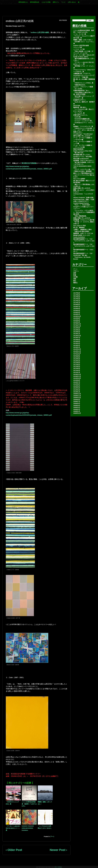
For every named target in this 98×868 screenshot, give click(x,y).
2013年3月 (77, 343)
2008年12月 (77, 413)
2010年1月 (77, 392)
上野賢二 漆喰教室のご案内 (82, 230)
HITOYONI (77, 106)
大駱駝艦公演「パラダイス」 (82, 73)
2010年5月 (77, 386)
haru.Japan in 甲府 (79, 226)
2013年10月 (77, 336)
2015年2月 (77, 322)
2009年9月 (77, 400)
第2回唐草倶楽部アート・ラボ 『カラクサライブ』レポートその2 (84, 241)
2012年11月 (77, 351)
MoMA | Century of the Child (83, 151)
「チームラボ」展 (79, 113)
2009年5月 (77, 403)
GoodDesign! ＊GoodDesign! (83, 134)
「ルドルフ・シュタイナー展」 (83, 121)
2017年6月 (77, 295)
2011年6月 (77, 367)
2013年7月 (77, 338)
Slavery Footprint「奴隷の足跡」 (84, 198)
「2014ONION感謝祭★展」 (82, 119)
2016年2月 (77, 314)
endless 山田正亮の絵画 (40, 32)
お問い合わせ (72, 2)
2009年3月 (77, 407)
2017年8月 (77, 293)
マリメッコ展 (78, 47)
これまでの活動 (46, 2)
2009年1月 (77, 411)
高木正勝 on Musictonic (81, 159)
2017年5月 (77, 297)
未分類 (75, 277)
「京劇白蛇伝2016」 (80, 85)
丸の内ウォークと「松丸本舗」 (83, 157)
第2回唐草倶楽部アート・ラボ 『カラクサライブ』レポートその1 (84, 246)
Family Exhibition (79, 237)
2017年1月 (77, 303)
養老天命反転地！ (79, 149)
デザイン (76, 271)
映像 (75, 275)
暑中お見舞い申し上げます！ (82, 136)
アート (52, 837)
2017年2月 (77, 301)
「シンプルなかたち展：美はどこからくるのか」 (45, 827)
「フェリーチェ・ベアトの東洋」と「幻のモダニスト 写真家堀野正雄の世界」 (84, 212)
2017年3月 (77, 299)
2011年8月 (77, 365)
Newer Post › (58, 850)
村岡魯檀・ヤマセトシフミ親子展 (84, 220)
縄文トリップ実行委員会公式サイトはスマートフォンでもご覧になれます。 (84, 175)
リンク (63, 2)
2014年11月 (77, 326)
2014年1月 (77, 334)
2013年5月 (77, 341)
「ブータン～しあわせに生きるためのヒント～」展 (13, 828)
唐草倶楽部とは (23, 2)
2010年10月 (77, 378)
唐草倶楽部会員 (35, 2)
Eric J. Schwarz (58, 867)
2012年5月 (77, 359)
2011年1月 (77, 372)
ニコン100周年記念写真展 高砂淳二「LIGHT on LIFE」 (29, 804)
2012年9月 (77, 355)
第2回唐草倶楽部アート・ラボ (83, 253)
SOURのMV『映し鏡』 (81, 255)
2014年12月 (77, 324)
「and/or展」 (78, 117)
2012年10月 (77, 353)
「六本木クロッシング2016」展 (12, 803)
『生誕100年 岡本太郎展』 (82, 231)
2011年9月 (77, 363)
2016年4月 (77, 310)
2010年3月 (77, 388)
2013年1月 (77, 347)
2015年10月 (77, 316)
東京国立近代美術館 (29, 163)
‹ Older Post (14, 850)
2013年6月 (77, 340)
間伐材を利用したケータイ (82, 235)
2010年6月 (77, 384)
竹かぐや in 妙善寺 (79, 179)
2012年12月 (77, 349)
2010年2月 (77, 390)
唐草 (75, 273)
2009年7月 (77, 402)
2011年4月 (77, 371)
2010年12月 (77, 374)
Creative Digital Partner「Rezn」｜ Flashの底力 (82, 204)
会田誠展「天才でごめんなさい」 (84, 160)
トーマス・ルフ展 (79, 49)
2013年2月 (77, 345)
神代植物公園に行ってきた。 (82, 155)
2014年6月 (77, 330)
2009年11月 (77, 396)
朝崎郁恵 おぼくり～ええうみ (83, 233)
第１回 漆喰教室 (79, 228)
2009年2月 (77, 409)
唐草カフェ (56, 2)
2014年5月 (77, 332)
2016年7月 (77, 307)
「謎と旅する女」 (79, 153)
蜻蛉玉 (75, 283)
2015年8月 (77, 318)
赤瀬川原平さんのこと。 (81, 115)
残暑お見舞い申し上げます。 (82, 188)
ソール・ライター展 (80, 34)
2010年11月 (77, 376)
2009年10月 (77, 398)
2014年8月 (77, 328)
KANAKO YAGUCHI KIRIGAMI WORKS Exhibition (28, 828)
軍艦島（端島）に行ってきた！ (45, 803)
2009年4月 (77, 405)
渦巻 (75, 279)
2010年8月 (77, 380)
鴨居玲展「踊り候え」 (80, 107)
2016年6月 (77, 308)
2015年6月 (77, 320)
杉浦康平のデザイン (80, 100)
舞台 (75, 281)
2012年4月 (77, 361)
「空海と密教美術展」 (80, 216)
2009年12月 (77, 394)
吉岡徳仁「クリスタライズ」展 (83, 126)
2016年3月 (77, 312)
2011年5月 (77, 369)
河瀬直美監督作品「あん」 (82, 90)
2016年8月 (77, 305)
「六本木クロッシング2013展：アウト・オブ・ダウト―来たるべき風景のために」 (84, 130)
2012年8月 (77, 357)
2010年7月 (77, 382)
